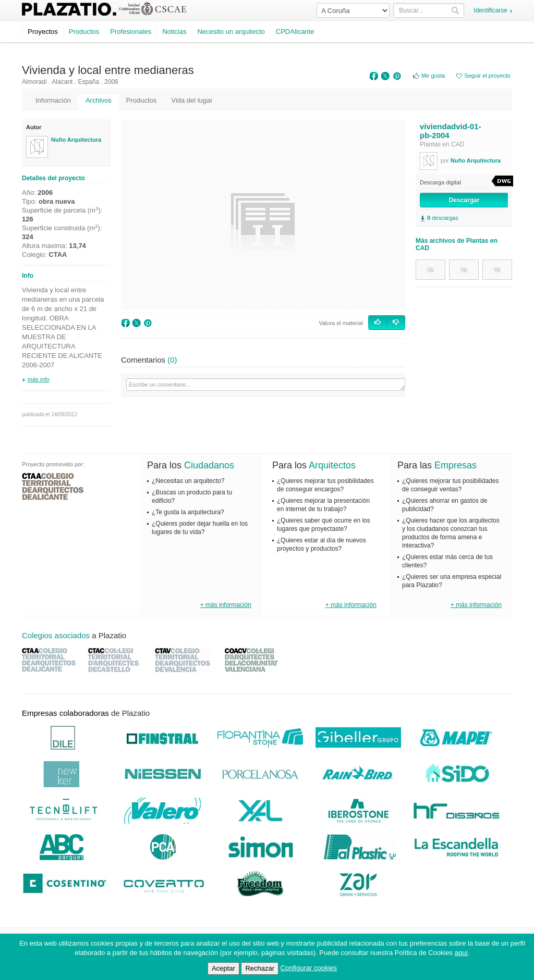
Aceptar (223, 968)
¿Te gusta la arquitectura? (188, 512)
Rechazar (260, 968)
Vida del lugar (192, 100)
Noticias (174, 32)
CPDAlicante (295, 32)
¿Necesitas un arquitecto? (188, 481)
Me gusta (433, 76)
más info (39, 379)
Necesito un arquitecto (231, 32)
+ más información (226, 605)
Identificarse (490, 10)
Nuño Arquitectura (76, 140)
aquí (461, 953)
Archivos (99, 100)
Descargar (464, 200)
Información (53, 100)
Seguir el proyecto (487, 76)
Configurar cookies (309, 968)
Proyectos (43, 32)
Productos (84, 32)
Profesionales (131, 32)
